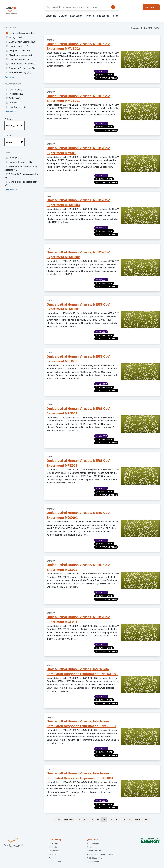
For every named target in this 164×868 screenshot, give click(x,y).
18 (124, 820)
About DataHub (93, 843)
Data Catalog (55, 840)
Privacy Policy (93, 862)
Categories (51, 16)
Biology (101, 71)
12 (86, 820)
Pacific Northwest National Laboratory (14, 843)
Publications (103, 16)
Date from (9, 119)
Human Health (104, 75)
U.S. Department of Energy (150, 843)
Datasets (63, 16)
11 (80, 820)
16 (112, 820)
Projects (90, 16)
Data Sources (77, 16)
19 (131, 820)
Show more (9, 77)
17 (118, 820)
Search (113, 7)
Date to (8, 136)
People (115, 16)
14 (99, 820)
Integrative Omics (106, 78)
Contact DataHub (94, 851)
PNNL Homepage (94, 858)
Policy (89, 847)
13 (92, 820)
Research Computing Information (101, 854)
